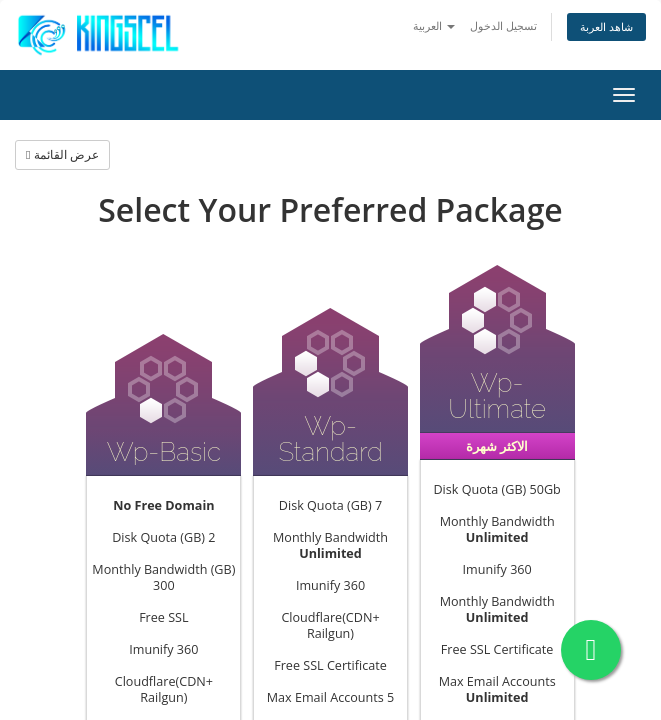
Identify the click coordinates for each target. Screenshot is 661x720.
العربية (434, 25)
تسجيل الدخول (503, 25)
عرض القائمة (62, 154)
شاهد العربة (606, 26)
